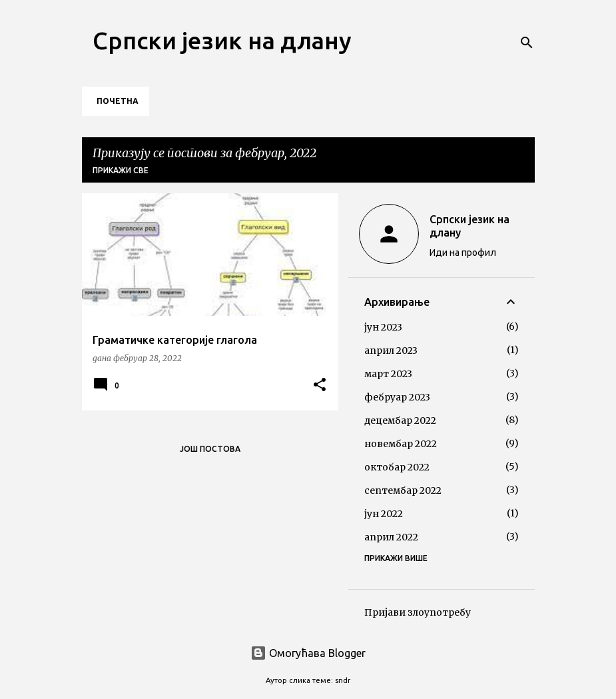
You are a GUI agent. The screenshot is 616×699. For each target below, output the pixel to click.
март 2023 (388, 374)
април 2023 (391, 350)
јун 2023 (383, 327)
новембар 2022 (401, 444)
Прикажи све (121, 170)
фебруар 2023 (397, 397)
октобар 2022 (397, 467)
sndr (343, 680)
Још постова (210, 449)
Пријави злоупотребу (418, 612)
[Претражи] (527, 43)
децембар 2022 (400, 420)
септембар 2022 (403, 490)
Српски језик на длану (222, 40)
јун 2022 (384, 514)
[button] (320, 385)
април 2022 (391, 537)
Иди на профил (463, 253)
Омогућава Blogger (308, 653)
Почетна (118, 101)
